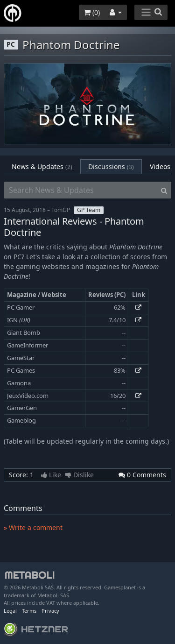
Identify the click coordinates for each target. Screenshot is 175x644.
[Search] (164, 190)
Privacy (50, 611)
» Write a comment (33, 527)
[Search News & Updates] (80, 190)
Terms (29, 611)
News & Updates (42, 166)
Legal (10, 611)
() (92, 12)
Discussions (111, 166)
